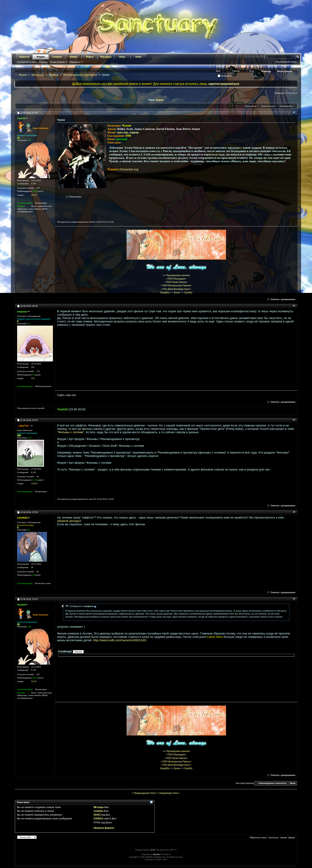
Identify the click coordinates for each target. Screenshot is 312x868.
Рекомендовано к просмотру (80, 75)
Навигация (75, 62)
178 (33, 378)
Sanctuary (273, 837)
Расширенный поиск (286, 62)
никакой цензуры (69, 521)
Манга (90, 57)
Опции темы (251, 106)
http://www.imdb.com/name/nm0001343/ (120, 640)
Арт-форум (38, 75)
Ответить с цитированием (281, 299)
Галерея (57, 57)
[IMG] (97, 815)
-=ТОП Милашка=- (176, 279)
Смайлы (98, 811)
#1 (294, 112)
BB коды (99, 807)
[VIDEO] (98, 818)
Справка (43, 62)
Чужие (160, 100)
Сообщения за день (27, 62)
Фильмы (54, 75)
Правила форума (104, 828)
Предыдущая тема (145, 793)
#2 (294, 306)
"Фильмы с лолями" (71, 432)
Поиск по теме (268, 106)
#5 (294, 599)
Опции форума (57, 62)
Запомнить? (225, 76)
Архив (284, 837)
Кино (138, 57)
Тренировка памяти (178, 275)
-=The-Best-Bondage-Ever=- (176, 289)
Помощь (266, 71)
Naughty (165, 292)
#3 (294, 420)
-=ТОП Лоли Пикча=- (176, 282)
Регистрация (285, 71)
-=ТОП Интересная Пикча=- (176, 285)
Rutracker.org (129, 169)
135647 (34, 484)
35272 (34, 195)
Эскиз (177, 292)
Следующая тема (168, 793)
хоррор (134, 132)
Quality (188, 292)
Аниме (73, 57)
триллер (122, 132)
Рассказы (106, 57)
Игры (122, 57)
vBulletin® (157, 854)
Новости (24, 57)
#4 (294, 512)
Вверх (293, 783)
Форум (41, 57)
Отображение (286, 106)
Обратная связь (258, 837)
